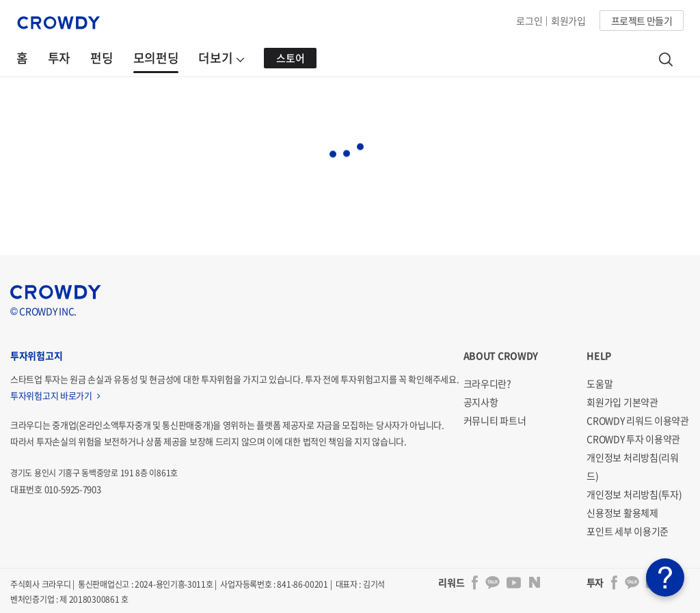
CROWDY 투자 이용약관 (633, 439)
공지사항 (481, 402)
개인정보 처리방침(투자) (634, 494)
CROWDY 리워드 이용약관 (638, 420)
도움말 (600, 383)
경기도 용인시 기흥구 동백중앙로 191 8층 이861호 (94, 473)
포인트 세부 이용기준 (628, 531)
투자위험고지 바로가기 (55, 395)
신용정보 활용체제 (622, 513)
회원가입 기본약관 (622, 402)
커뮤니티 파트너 (495, 420)
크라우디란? (487, 383)
